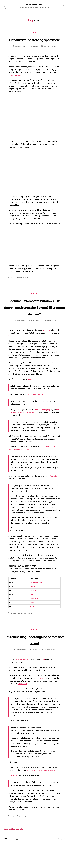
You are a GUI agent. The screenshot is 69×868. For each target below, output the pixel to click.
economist (32, 605)
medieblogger (33, 613)
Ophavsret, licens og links (16, 853)
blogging (14, 840)
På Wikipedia (14, 800)
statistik (31, 628)
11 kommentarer (50, 671)
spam (13, 285)
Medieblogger (21, 54)
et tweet (32, 393)
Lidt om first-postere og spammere (34, 43)
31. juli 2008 (36, 671)
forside (31, 621)
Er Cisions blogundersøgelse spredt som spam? (34, 657)
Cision (46, 681)
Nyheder (34, 301)
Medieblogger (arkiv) (34, 5)
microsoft (14, 628)
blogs (30, 609)
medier (31, 617)
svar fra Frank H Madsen (38, 409)
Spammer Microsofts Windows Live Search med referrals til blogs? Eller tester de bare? (34, 318)
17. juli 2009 (35, 54)
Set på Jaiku (23, 705)
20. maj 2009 (35, 335)
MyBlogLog (48, 344)
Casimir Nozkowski (16, 82)
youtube (31, 601)
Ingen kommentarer (50, 54)
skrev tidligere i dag (24, 681)
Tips (34, 33)
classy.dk (40, 700)
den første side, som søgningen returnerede (28, 427)
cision (24, 840)
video (27, 285)
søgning (21, 628)
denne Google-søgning (43, 424)
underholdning (20, 285)
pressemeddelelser (35, 597)
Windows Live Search (27, 350)
